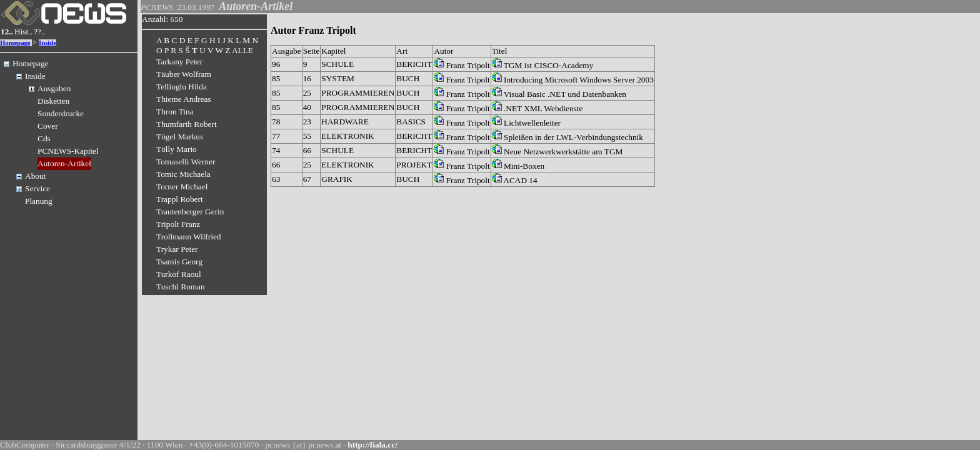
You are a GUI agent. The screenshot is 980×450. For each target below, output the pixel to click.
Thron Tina (175, 112)
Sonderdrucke (61, 113)
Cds (44, 138)
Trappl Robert (180, 199)
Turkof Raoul (179, 274)
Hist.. (23, 32)
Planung (39, 201)
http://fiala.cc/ (372, 445)
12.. (7, 32)
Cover (48, 126)
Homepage (15, 43)
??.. (40, 32)
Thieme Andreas (184, 99)
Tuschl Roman (181, 287)
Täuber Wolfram (184, 74)
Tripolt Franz (178, 224)
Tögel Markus (180, 137)
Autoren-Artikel (64, 163)
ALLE (242, 50)
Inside (47, 43)
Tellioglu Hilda (182, 87)
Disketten (53, 101)
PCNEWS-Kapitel (68, 151)
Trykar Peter (177, 249)
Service (37, 188)
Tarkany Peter (179, 62)
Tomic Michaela (183, 174)
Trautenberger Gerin (190, 212)
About (35, 176)
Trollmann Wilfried (189, 237)
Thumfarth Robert (187, 124)
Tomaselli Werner (186, 162)
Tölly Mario (177, 149)
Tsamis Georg (179, 262)
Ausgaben (54, 88)
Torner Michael (182, 187)
